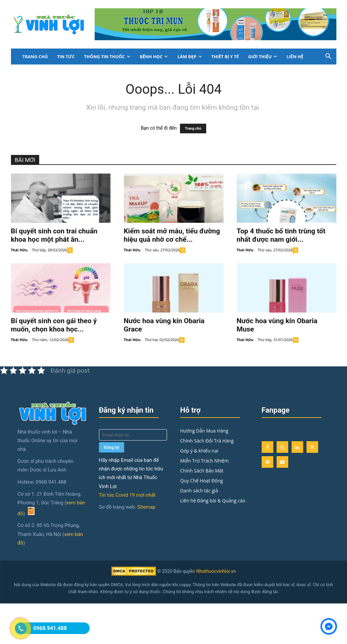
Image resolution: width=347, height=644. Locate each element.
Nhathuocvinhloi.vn (216, 571)
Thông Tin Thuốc (107, 57)
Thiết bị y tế (225, 57)
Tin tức (66, 57)
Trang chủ (35, 57)
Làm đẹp (189, 57)
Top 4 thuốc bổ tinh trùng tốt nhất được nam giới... (281, 235)
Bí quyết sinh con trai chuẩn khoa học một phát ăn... (54, 235)
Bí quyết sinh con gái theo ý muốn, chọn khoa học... (54, 325)
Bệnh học (154, 57)
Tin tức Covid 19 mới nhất (127, 495)
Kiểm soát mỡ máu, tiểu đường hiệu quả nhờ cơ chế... (172, 235)
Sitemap (146, 507)
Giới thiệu (262, 57)
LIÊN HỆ (295, 57)
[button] (328, 57)
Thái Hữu (19, 250)
